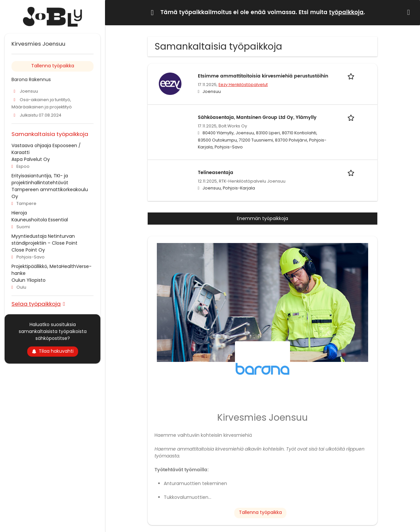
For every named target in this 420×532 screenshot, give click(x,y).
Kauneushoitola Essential (40, 220)
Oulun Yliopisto (29, 280)
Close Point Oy (28, 250)
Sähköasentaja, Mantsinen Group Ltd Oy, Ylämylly (257, 117)
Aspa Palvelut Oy (31, 159)
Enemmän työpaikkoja (262, 218)
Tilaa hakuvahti (53, 351)
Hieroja (19, 213)
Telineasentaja (216, 173)
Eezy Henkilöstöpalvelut (243, 85)
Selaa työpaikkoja (36, 304)
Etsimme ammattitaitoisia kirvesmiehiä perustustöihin (263, 76)
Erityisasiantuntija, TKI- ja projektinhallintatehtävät (40, 179)
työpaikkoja (346, 12)
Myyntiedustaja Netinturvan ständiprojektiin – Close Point (44, 240)
